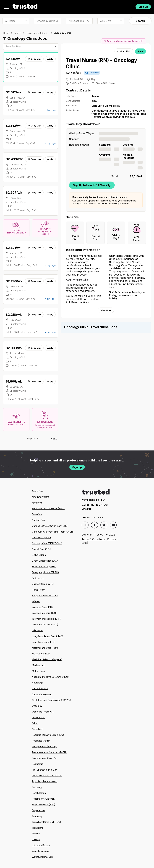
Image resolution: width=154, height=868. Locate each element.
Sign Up (143, 6)
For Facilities (112, 6)
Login (127, 6)
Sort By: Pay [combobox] (13, 45)
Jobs (37, 6)
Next (54, 437)
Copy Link (34, 57)
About (52, 6)
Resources (70, 6)
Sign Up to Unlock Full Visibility (92, 183)
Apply (50, 57)
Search (140, 19)
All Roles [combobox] (10, 19)
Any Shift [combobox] (106, 19)
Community (91, 6)
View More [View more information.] (106, 308)
